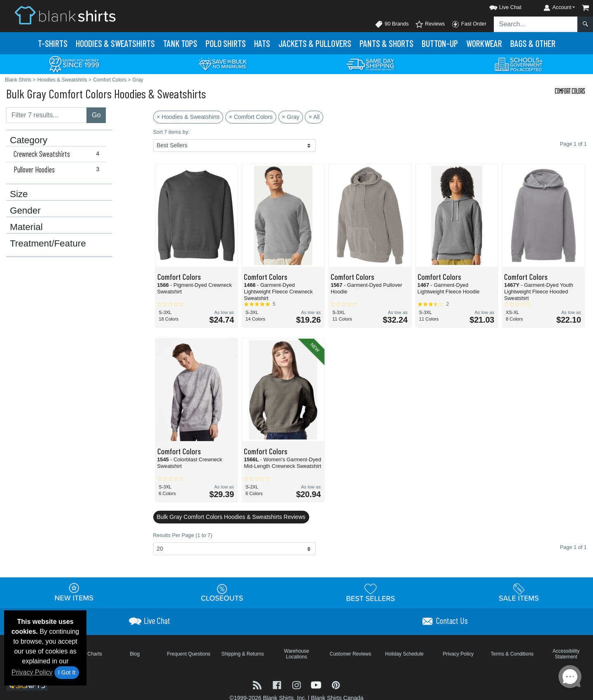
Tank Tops (180, 43)
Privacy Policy (32, 672)
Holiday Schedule (404, 654)
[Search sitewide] (536, 24)
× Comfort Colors (251, 117)
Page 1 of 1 (573, 547)
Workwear (484, 43)
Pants (386, 43)
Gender (25, 211)
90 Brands (392, 24)
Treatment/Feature (48, 244)
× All (314, 117)
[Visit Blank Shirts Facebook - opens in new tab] (278, 685)
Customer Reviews (351, 654)
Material (26, 227)
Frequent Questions (188, 654)
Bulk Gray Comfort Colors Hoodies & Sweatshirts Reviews (231, 517)
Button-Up (440, 43)
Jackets (315, 43)
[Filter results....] (47, 115)
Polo (226, 43)
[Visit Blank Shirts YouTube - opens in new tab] (317, 685)
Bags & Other (533, 43)
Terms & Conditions (512, 654)
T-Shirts (53, 43)
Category (29, 140)
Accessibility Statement (566, 654)
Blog (135, 654)
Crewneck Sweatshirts (58, 154)
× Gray (291, 117)
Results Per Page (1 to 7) (183, 535)
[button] (498, 6)
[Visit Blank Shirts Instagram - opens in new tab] (297, 685)
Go (96, 115)
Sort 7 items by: (172, 132)
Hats (262, 43)
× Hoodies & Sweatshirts (188, 117)
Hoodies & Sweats (115, 43)
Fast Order (469, 24)
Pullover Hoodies (58, 170)
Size (19, 194)
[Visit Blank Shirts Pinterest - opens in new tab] (336, 685)
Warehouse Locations (297, 654)
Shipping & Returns (242, 654)
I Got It (67, 672)
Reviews (430, 24)
